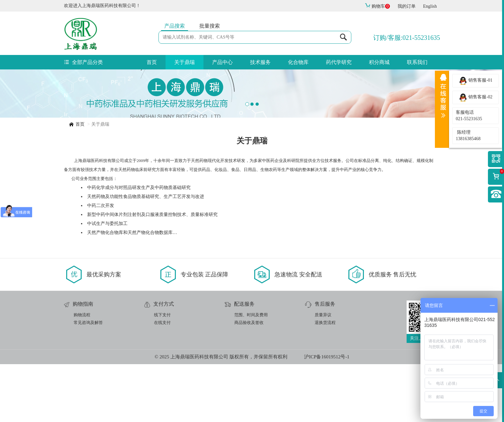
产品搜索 (175, 26)
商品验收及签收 (249, 380)
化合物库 (298, 62)
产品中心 (222, 62)
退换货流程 (325, 380)
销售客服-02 (476, 97)
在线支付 (162, 380)
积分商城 (379, 62)
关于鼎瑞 (184, 62)
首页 (152, 62)
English (430, 6)
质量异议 (323, 373)
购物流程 (82, 373)
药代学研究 (339, 62)
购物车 (377, 6)
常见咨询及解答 (88, 380)
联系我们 (417, 62)
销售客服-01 (476, 81)
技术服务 (260, 62)
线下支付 (162, 373)
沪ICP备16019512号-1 (327, 415)
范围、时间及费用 (251, 373)
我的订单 (407, 6)
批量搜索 (210, 26)
